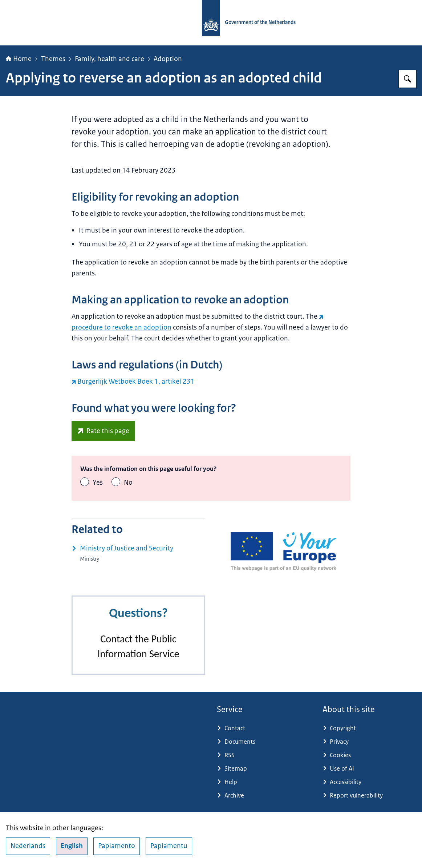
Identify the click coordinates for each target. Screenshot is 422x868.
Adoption (168, 59)
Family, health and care (109, 59)
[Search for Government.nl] (407, 79)
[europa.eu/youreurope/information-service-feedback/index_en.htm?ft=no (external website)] (103, 431)
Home (19, 59)
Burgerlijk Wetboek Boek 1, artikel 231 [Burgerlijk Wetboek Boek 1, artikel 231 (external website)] (133, 381)
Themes (53, 59)
